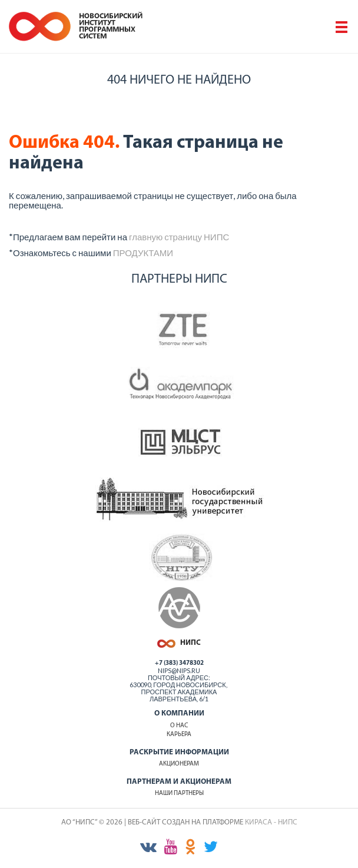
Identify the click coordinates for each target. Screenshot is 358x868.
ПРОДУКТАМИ (143, 253)
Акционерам (179, 764)
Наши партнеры (179, 794)
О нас (179, 726)
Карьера (179, 735)
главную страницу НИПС (179, 237)
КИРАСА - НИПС (271, 822)
